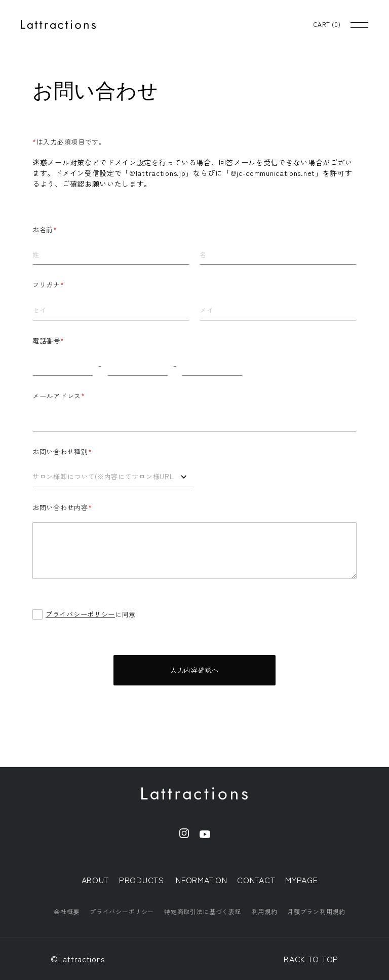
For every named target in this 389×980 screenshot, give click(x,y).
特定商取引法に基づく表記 (203, 911)
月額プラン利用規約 (316, 911)
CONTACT (256, 880)
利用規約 (265, 911)
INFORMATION (201, 880)
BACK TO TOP (311, 959)
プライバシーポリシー (80, 614)
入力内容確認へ (194, 670)
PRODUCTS (142, 880)
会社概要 (67, 911)
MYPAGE (301, 880)
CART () (327, 24)
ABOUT (95, 880)
